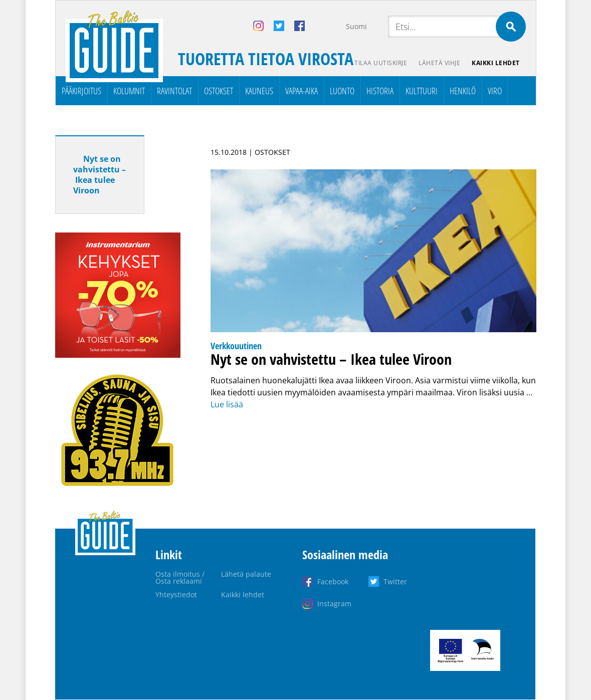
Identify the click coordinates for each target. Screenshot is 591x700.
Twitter (395, 581)
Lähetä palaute (246, 574)
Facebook (333, 581)
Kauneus (259, 91)
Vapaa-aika (302, 91)
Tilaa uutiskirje (380, 63)
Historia (380, 91)
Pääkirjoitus (81, 91)
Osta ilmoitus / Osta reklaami (180, 577)
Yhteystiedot (176, 595)
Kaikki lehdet (496, 63)
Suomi (356, 26)
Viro (495, 91)
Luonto (342, 91)
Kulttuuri (422, 91)
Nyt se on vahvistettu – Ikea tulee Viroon (100, 175)
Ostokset (219, 91)
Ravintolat (174, 91)
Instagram (334, 604)
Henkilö (463, 91)
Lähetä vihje (439, 63)
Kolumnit (129, 91)
